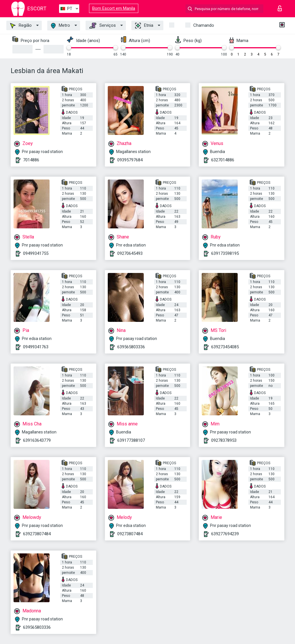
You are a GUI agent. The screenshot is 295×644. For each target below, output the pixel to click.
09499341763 (36, 347)
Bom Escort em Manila (114, 8)
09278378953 (224, 440)
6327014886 (223, 160)
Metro (60, 26)
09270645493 (130, 253)
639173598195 (225, 253)
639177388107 (131, 440)
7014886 (31, 160)
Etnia (144, 26)
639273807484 (37, 534)
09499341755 (36, 253)
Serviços (103, 26)
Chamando (204, 25)
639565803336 (131, 347)
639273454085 (225, 347)
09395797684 (130, 160)
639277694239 (225, 534)
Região (21, 26)
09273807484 (130, 534)
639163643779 (37, 440)
